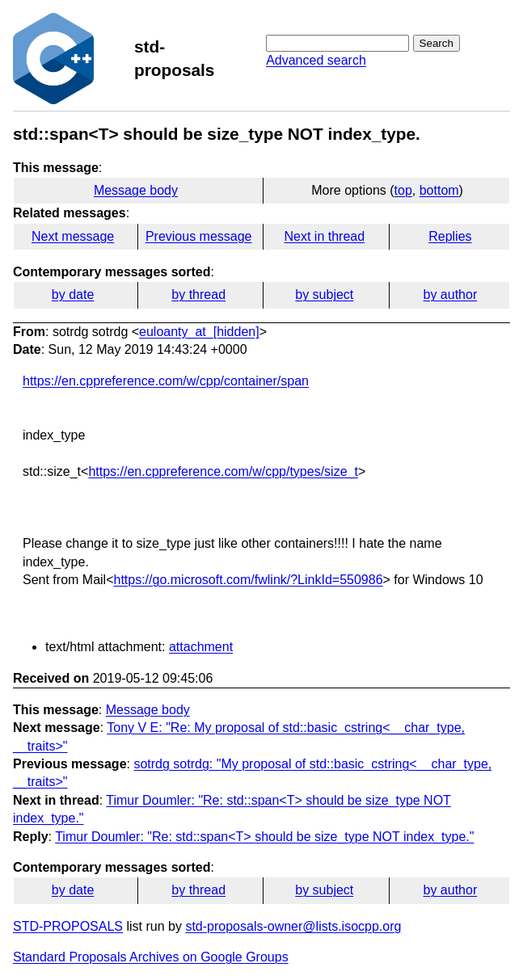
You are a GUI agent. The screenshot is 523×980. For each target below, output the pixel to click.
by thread (198, 294)
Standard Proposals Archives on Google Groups (151, 957)
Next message (73, 236)
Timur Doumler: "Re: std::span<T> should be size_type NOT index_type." (264, 837)
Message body (136, 190)
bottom (439, 190)
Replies (450, 236)
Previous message (199, 236)
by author (451, 294)
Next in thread (324, 236)
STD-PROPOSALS (68, 926)
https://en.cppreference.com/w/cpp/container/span (166, 381)
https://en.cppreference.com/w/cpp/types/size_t (223, 471)
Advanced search (316, 60)
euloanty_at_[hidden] (199, 332)
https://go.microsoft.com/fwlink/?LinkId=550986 (248, 580)
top (403, 190)
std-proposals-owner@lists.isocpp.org (293, 926)
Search (437, 43)
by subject (324, 294)
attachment (201, 647)
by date (73, 294)
